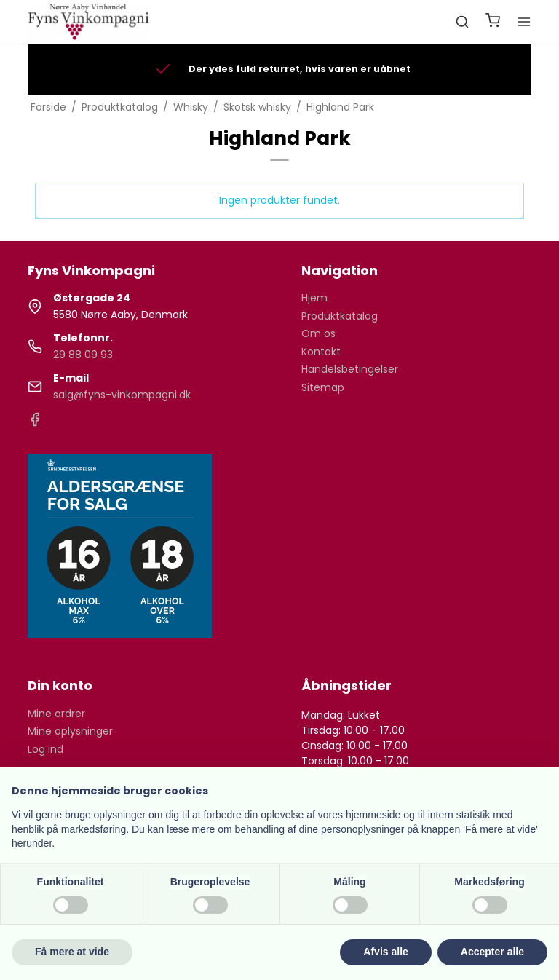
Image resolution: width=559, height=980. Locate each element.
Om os (318, 333)
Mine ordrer (56, 714)
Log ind (45, 749)
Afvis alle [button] (385, 952)
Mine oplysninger (70, 731)
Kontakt (321, 352)
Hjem (314, 298)
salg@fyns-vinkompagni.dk (122, 395)
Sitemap (323, 387)
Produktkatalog (340, 316)
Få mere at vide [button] (72, 952)
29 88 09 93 (83, 355)
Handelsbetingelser (350, 369)
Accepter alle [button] (492, 952)
